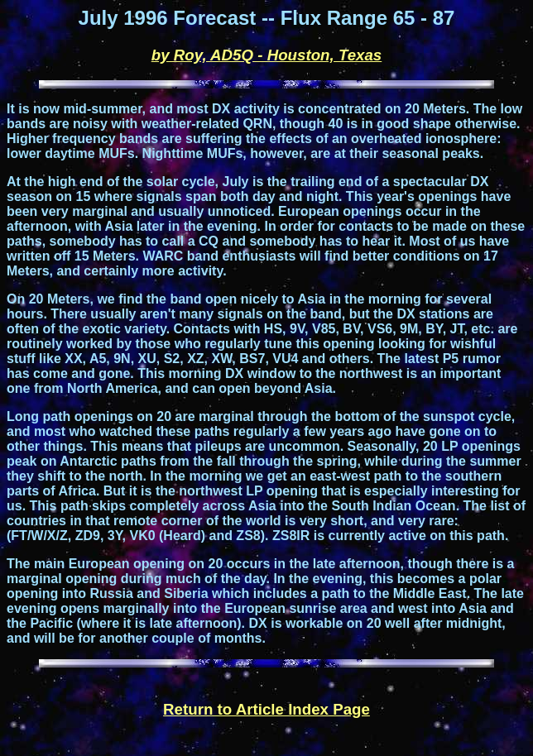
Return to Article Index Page (266, 709)
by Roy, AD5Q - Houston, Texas (267, 55)
